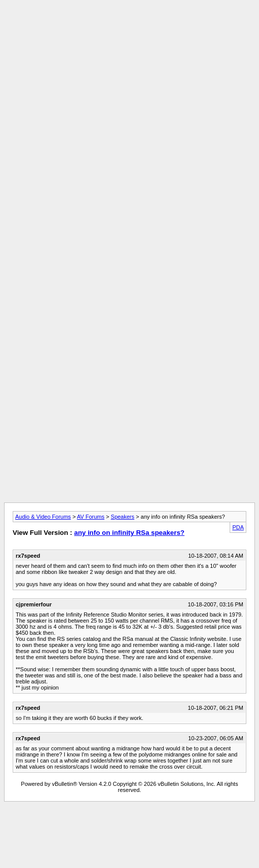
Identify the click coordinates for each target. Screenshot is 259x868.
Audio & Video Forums (43, 517)
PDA (238, 527)
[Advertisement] (127, 99)
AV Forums (91, 517)
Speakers (123, 517)
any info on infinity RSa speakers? (129, 533)
